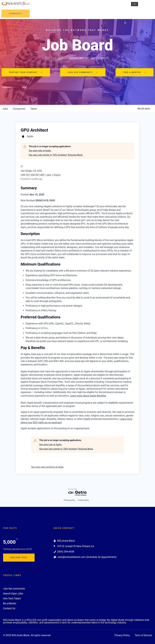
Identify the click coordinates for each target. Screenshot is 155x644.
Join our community (83, 72)
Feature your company (26, 72)
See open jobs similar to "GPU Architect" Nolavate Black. (56, 155)
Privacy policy (69, 500)
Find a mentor (135, 72)
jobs (5, 109)
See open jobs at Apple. (40, 151)
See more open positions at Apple (47, 467)
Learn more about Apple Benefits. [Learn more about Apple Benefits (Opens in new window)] (88, 396)
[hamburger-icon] (135, 4)
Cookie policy (83, 500)
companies (19, 109)
